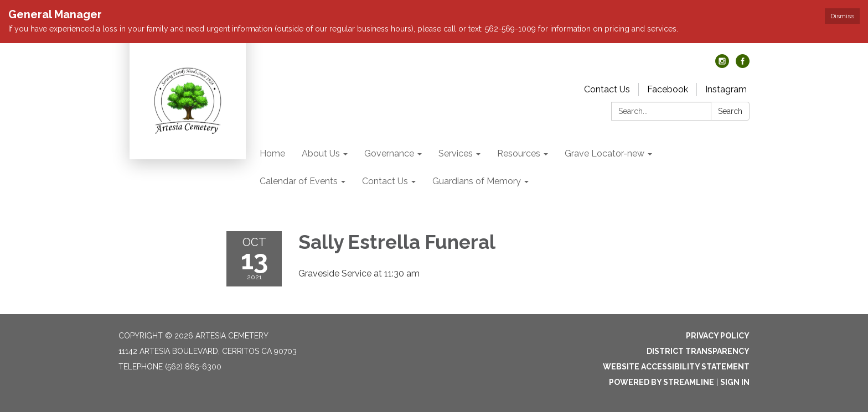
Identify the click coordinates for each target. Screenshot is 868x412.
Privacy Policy (718, 336)
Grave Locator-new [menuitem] (604, 153)
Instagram (726, 89)
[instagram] (722, 65)
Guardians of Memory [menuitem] (477, 181)
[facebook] (743, 65)
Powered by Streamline (662, 382)
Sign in (735, 382)
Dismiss (842, 16)
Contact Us (607, 89)
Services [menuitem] (456, 153)
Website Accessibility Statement (676, 367)
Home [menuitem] (272, 153)
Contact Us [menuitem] (385, 181)
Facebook (668, 89)
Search (730, 111)
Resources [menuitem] (519, 153)
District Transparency (698, 351)
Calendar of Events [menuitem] (299, 181)
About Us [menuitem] (321, 153)
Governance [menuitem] (389, 153)
